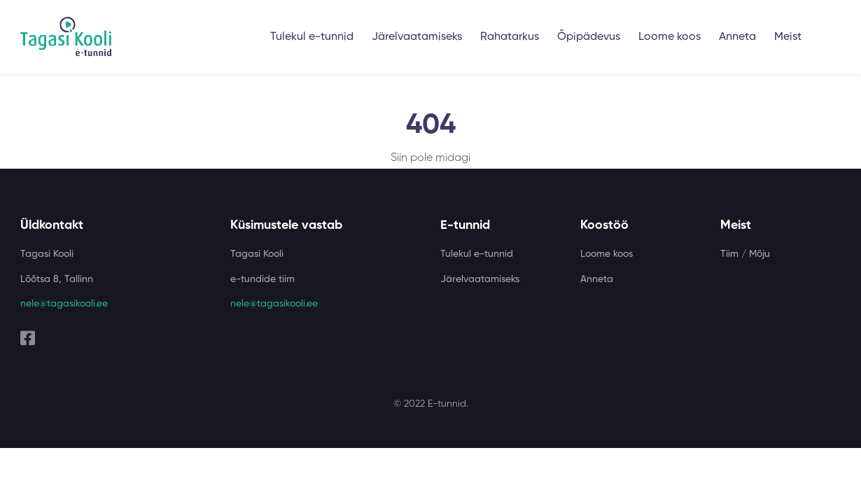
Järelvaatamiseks (417, 37)
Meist (788, 37)
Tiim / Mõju (745, 254)
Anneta (737, 37)
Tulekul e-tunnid (312, 37)
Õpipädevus (589, 37)
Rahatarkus (510, 37)
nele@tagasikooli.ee (64, 304)
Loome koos (670, 37)
